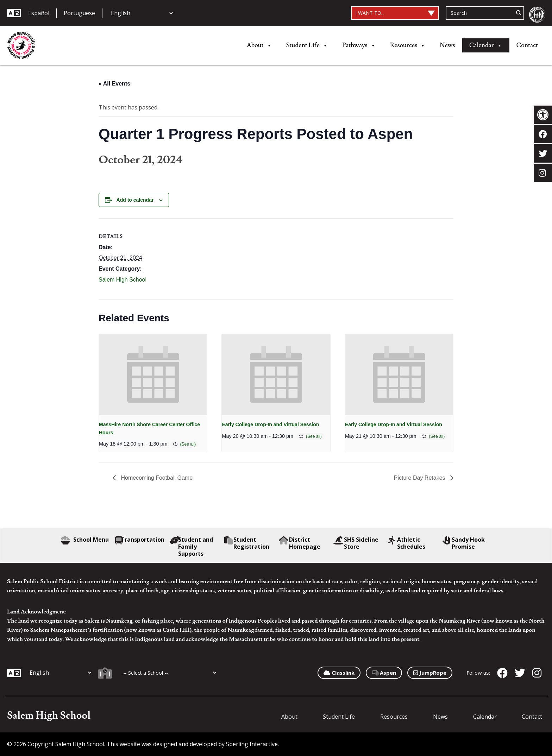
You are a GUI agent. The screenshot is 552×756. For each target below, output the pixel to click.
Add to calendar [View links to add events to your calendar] (135, 200)
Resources (408, 45)
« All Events (114, 84)
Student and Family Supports (192, 547)
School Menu (85, 540)
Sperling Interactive (252, 744)
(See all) (188, 444)
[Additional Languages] (142, 13)
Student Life (307, 45)
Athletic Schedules (407, 543)
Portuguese (79, 13)
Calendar (486, 45)
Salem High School (123, 280)
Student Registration (247, 543)
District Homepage (300, 543)
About (259, 45)
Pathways (359, 45)
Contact (527, 45)
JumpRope (430, 673)
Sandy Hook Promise (464, 543)
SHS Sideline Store (356, 543)
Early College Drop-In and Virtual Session (270, 424)
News (447, 45)
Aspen (384, 673)
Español (39, 13)
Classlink (339, 673)
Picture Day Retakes (420, 478)
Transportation (140, 540)
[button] (543, 115)
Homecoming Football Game (156, 478)
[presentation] (153, 374)
